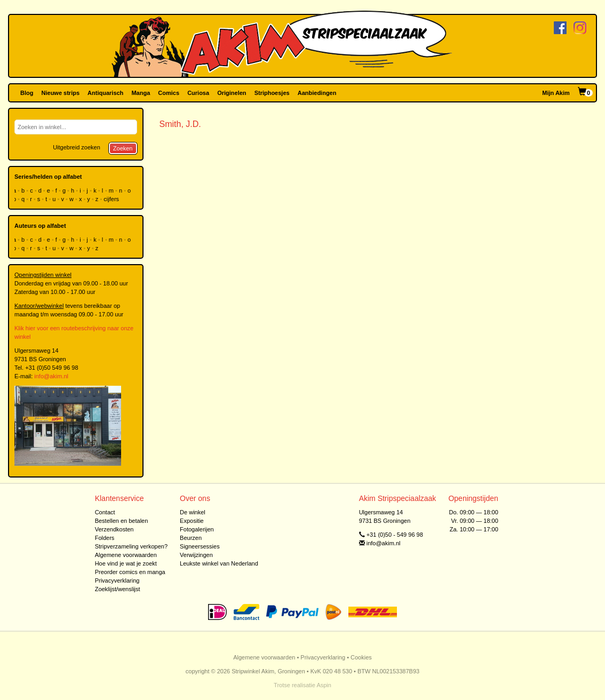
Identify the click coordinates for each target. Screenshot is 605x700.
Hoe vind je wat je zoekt (126, 563)
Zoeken (123, 148)
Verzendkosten (114, 529)
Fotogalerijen (197, 529)
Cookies (361, 657)
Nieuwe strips (61, 93)
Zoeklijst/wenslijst (118, 589)
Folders (105, 538)
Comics (169, 93)
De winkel (193, 512)
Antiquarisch (105, 93)
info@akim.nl (51, 376)
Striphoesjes (272, 93)
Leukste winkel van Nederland (219, 563)
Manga (141, 93)
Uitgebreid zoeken (77, 147)
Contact (105, 512)
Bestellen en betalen (122, 521)
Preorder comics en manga (130, 572)
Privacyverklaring (117, 580)
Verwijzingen (196, 555)
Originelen (232, 93)
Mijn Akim (556, 93)
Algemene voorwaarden (126, 555)
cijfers (112, 199)
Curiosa (198, 93)
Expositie (192, 521)
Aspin (324, 685)
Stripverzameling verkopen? (131, 546)
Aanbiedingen (317, 93)
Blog (27, 93)
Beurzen (191, 538)
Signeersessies (200, 546)
